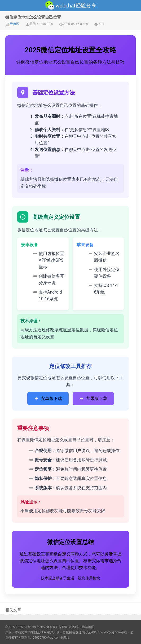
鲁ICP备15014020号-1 (66, 627)
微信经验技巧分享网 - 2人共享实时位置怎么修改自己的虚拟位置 (70, 6)
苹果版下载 (93, 398)
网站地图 (88, 627)
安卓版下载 (48, 398)
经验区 (12, 24)
